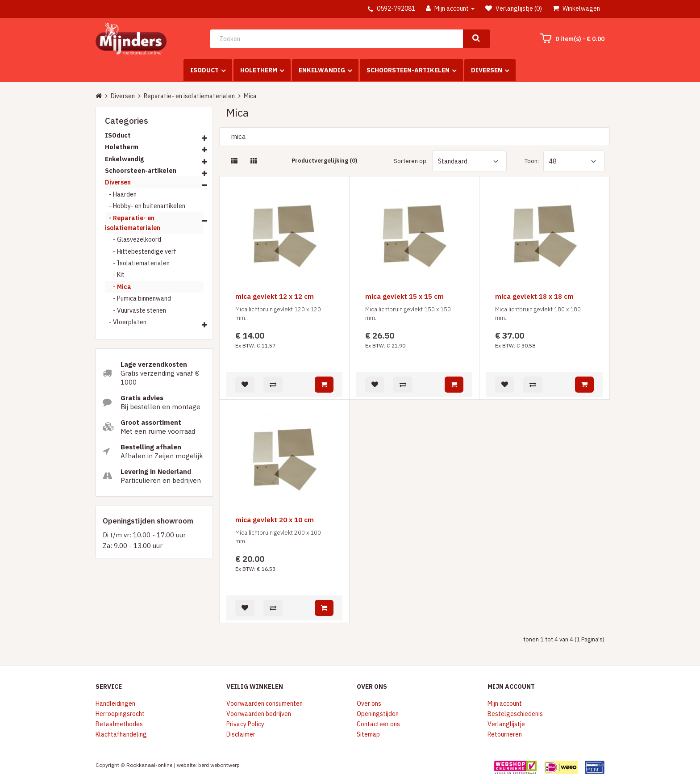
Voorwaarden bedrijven (259, 714)
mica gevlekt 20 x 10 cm (275, 520)
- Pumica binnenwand (138, 298)
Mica (250, 96)
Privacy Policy (245, 724)
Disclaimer (241, 734)
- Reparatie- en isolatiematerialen (133, 223)
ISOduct (204, 70)
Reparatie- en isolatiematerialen (189, 96)
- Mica (118, 287)
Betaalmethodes (119, 724)
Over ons (369, 703)
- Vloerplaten (126, 322)
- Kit (115, 275)
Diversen (487, 70)
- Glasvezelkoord (133, 239)
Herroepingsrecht (120, 714)
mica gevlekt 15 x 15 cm (404, 297)
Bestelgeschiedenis (515, 714)
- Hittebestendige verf (141, 251)
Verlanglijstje (506, 724)
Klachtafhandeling (121, 734)
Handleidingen (115, 703)
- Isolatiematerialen (137, 263)
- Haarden (121, 194)
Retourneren (505, 734)
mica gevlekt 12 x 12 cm (275, 297)
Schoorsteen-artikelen (408, 70)
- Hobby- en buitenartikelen (145, 206)
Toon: (532, 161)
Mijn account (505, 703)
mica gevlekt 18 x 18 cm (534, 297)
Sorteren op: (411, 161)
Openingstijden (378, 714)
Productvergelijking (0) (324, 161)
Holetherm (259, 70)
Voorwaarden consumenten (265, 703)
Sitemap (368, 734)
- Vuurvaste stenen (135, 310)
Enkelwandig (322, 70)
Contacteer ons (378, 724)
